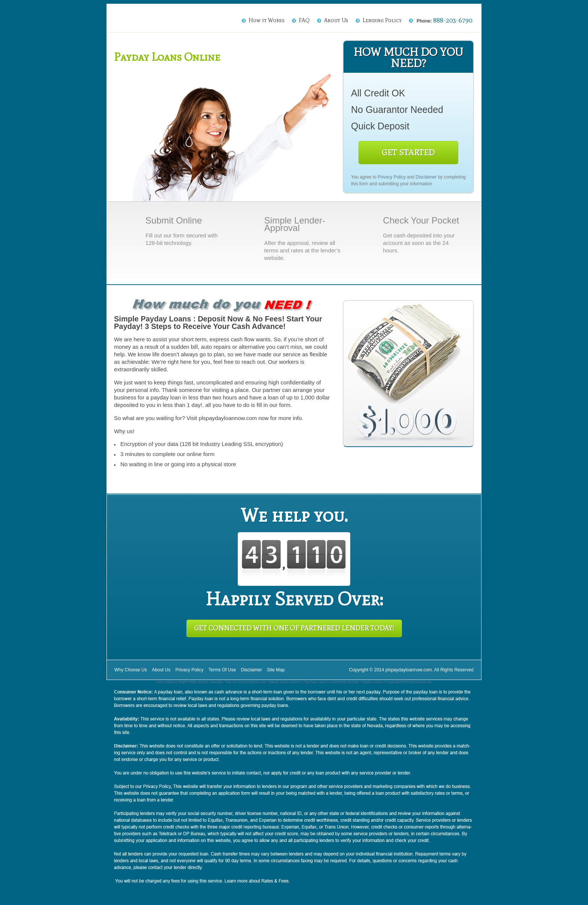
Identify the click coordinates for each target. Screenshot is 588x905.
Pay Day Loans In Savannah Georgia (331, 682)
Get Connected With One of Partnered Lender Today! (294, 628)
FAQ (304, 20)
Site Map (276, 670)
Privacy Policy (392, 177)
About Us (336, 20)
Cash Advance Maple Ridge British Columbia (189, 682)
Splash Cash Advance (285, 682)
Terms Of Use (222, 670)
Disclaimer (426, 177)
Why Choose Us (131, 670)
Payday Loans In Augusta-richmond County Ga (396, 682)
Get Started (408, 152)
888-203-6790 (453, 20)
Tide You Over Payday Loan (246, 682)
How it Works (267, 20)
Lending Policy (382, 20)
